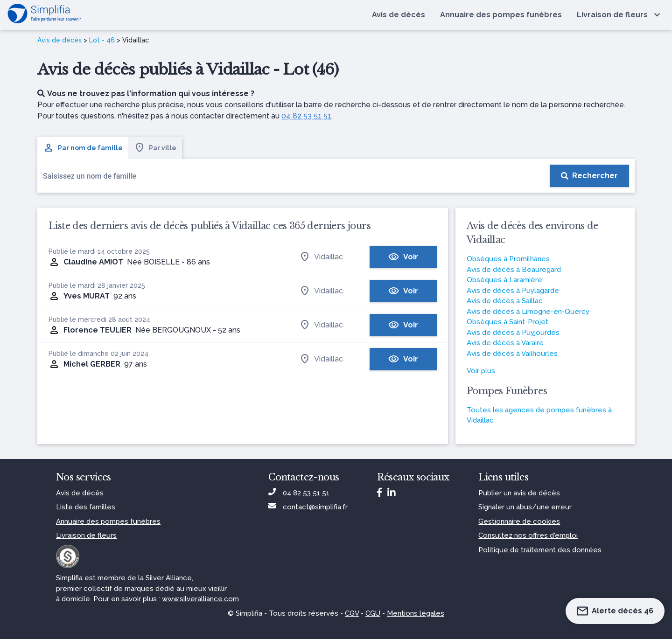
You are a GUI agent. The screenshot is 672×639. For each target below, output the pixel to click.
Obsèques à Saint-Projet (507, 322)
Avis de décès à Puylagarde (513, 291)
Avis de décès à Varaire (505, 343)
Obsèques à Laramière (504, 280)
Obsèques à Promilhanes (508, 259)
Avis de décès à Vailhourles (512, 354)
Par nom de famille (83, 148)
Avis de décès (59, 40)
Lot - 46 (102, 40)
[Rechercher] (589, 176)
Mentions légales (416, 613)
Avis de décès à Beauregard (514, 270)
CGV (352, 613)
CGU (373, 613)
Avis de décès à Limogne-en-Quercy (528, 312)
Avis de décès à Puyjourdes (513, 333)
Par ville (155, 148)
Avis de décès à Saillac (505, 301)
